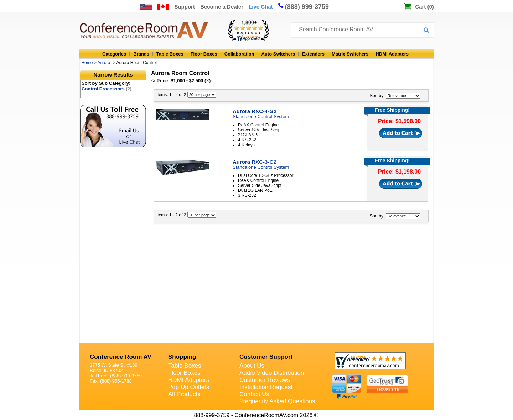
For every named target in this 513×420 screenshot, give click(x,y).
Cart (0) (424, 7)
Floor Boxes (204, 54)
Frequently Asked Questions (277, 401)
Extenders (313, 54)
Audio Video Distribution (272, 373)
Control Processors (107, 89)
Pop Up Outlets (189, 387)
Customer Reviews (265, 380)
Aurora (104, 63)
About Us (252, 366)
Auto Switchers (278, 54)
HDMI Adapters (392, 54)
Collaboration (239, 54)
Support (185, 7)
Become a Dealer (222, 7)
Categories (114, 54)
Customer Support (266, 357)
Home (87, 63)
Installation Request (266, 387)
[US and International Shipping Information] (155, 7)
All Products (184, 394)
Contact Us (254, 394)
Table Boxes (170, 54)
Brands (141, 54)
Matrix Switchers (350, 54)
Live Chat (261, 7)
